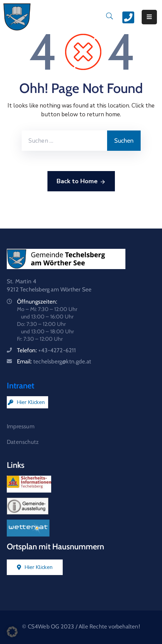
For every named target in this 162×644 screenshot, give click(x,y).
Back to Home (81, 182)
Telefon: (47, 350)
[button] (12, 632)
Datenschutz (23, 442)
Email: (54, 361)
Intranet (21, 386)
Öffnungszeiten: (37, 302)
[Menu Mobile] (149, 17)
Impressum (21, 426)
